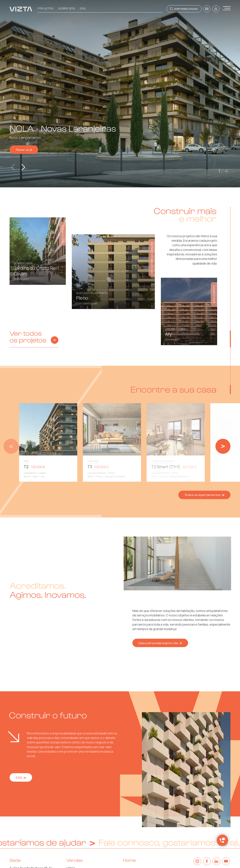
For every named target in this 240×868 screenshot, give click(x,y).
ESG (83, 8)
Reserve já (24, 150)
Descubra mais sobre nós (160, 643)
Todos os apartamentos (204, 495)
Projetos (46, 8)
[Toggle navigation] (184, 9)
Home (129, 860)
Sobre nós (67, 8)
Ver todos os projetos (34, 337)
